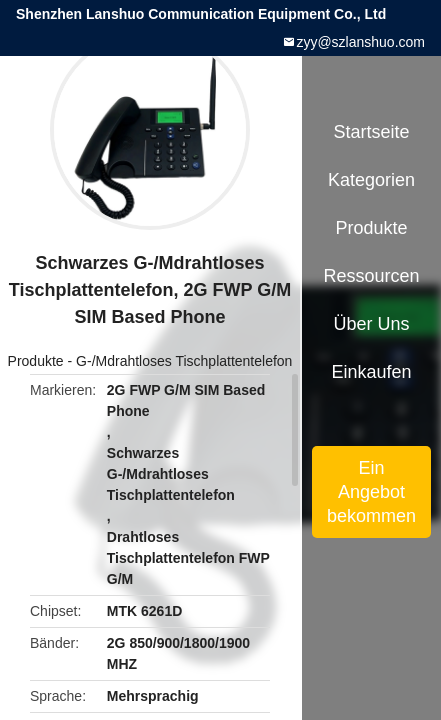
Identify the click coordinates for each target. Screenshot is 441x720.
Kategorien (371, 180)
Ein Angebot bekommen (371, 492)
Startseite (372, 132)
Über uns (372, 324)
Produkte (36, 361)
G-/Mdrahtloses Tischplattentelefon (184, 361)
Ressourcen (372, 276)
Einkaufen (371, 372)
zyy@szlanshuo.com (360, 42)
